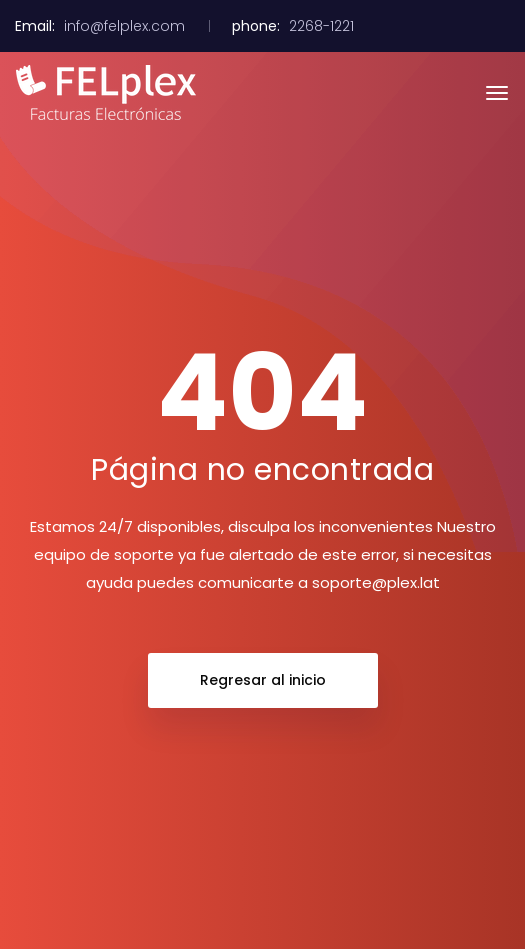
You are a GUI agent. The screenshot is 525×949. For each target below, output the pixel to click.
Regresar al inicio (263, 680)
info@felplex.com (124, 26)
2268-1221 (321, 26)
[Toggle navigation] (497, 93)
